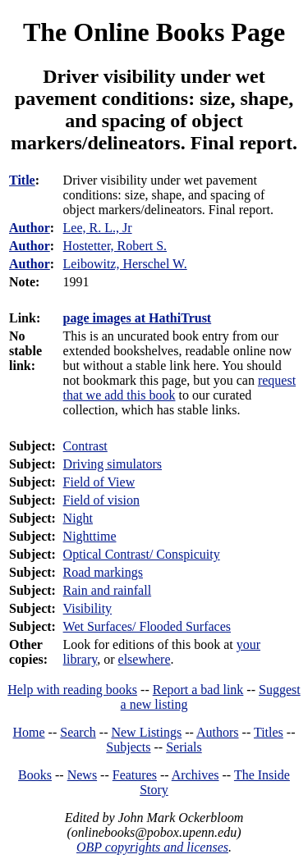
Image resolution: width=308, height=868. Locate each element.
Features (135, 775)
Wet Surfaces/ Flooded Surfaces (147, 626)
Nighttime (90, 536)
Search (78, 732)
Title (22, 180)
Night (78, 518)
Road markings (103, 572)
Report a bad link (198, 690)
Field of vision (101, 500)
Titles (269, 732)
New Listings (146, 732)
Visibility (88, 608)
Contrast (85, 446)
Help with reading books (72, 690)
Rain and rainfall (108, 590)
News (82, 775)
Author (30, 228)
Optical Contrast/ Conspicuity (142, 554)
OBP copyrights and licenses (152, 847)
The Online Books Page (154, 32)
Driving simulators (113, 464)
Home (29, 732)
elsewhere (145, 659)
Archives (195, 775)
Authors (218, 732)
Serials (184, 747)
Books (35, 775)
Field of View (99, 482)
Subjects (128, 747)
